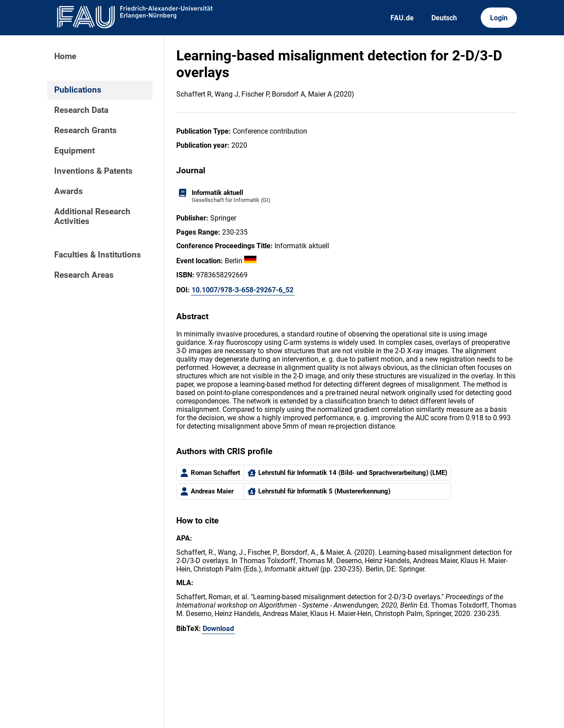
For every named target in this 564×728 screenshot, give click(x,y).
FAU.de (402, 18)
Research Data (81, 110)
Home (65, 56)
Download (218, 629)
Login (499, 18)
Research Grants (85, 131)
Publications (78, 90)
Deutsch (444, 18)
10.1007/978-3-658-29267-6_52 (243, 290)
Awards (69, 191)
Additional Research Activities (92, 217)
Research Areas (84, 275)
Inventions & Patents (93, 171)
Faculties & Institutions (98, 255)
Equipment (74, 151)
